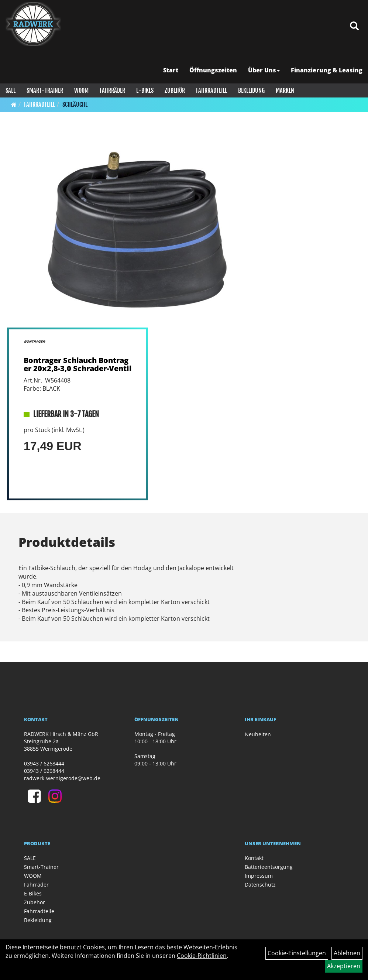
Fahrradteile (211, 90)
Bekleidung (251, 90)
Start (171, 70)
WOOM (81, 90)
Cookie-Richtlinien (202, 956)
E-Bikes (145, 90)
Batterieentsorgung (269, 867)
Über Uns (264, 70)
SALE (11, 90)
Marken (285, 90)
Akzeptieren (344, 966)
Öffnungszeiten (213, 70)
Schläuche (75, 104)
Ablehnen (347, 953)
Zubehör (175, 90)
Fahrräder (112, 90)
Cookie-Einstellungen (297, 953)
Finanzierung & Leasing (327, 70)
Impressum (259, 876)
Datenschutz (260, 885)
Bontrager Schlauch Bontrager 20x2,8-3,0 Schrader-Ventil (78, 364)
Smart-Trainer (45, 90)
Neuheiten (258, 734)
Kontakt (254, 858)
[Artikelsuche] (354, 26)
